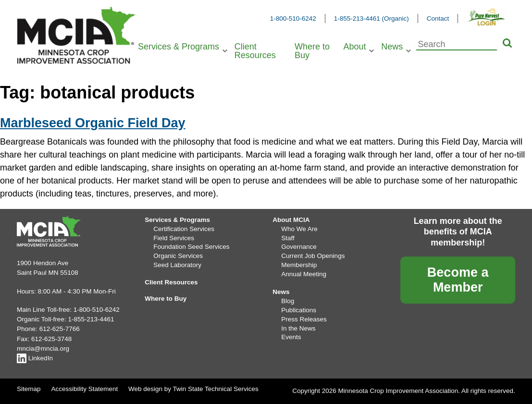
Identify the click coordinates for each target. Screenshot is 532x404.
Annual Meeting (304, 274)
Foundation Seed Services (191, 247)
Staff (288, 238)
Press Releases (304, 319)
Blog (288, 301)
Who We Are (299, 229)
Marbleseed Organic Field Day (93, 123)
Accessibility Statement (84, 389)
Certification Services (184, 229)
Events (291, 337)
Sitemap (29, 389)
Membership (299, 265)
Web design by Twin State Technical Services (193, 389)
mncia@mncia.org (43, 349)
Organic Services (178, 256)
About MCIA (291, 220)
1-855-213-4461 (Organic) (371, 18)
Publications (299, 310)
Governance (299, 247)
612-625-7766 (60, 329)
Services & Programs (179, 47)
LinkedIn (35, 358)
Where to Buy (312, 51)
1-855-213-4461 (91, 319)
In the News (298, 328)
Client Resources (255, 51)
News (392, 47)
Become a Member (458, 280)
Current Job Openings (313, 256)
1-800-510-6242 (293, 18)
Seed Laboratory (177, 265)
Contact (438, 18)
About (354, 47)
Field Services (174, 238)
